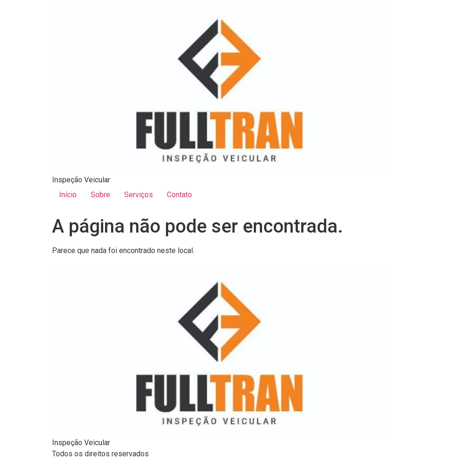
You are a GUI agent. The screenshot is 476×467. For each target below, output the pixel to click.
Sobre (100, 195)
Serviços (139, 195)
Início (68, 195)
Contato (179, 195)
